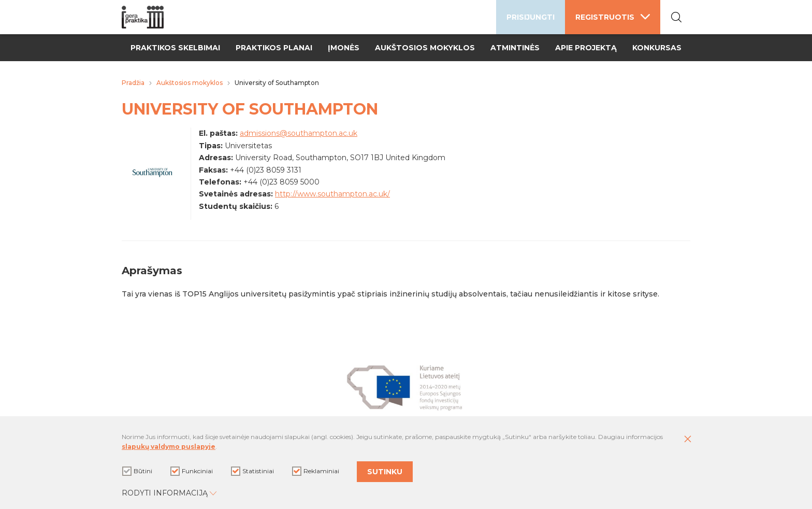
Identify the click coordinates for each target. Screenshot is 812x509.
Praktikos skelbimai (175, 48)
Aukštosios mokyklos (425, 48)
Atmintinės (515, 48)
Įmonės (344, 48)
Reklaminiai (316, 471)
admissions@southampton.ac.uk (299, 133)
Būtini (137, 471)
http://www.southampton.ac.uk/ (332, 194)
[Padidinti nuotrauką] (152, 182)
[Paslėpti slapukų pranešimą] (688, 440)
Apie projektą (586, 48)
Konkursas (657, 48)
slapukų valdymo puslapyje (169, 447)
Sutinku (385, 472)
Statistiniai (252, 471)
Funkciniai (192, 471)
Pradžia (133, 83)
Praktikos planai (274, 48)
